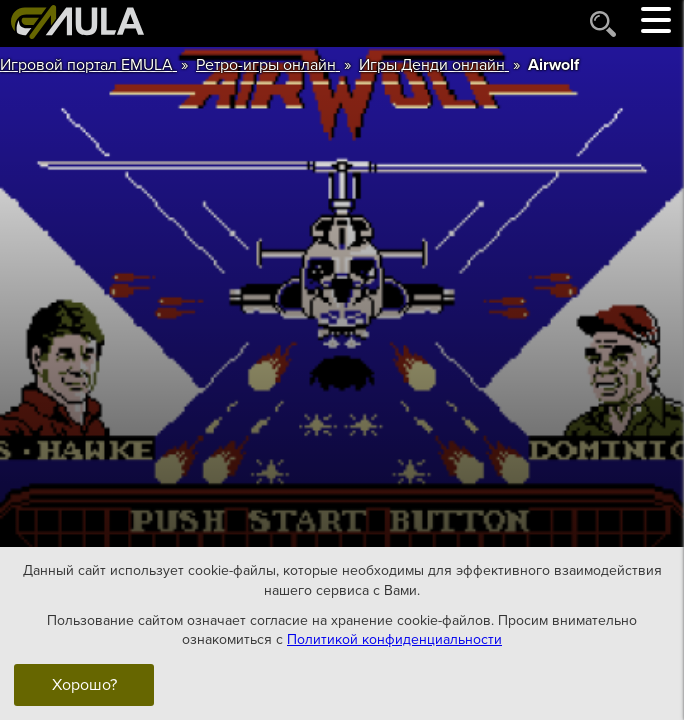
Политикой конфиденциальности (394, 639)
